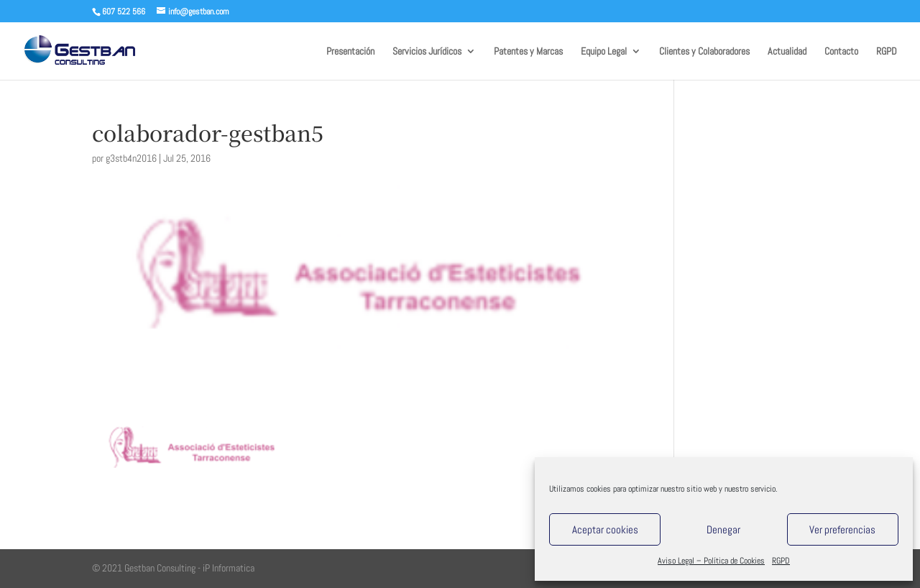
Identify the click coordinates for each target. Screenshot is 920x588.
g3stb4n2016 (131, 158)
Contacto (841, 52)
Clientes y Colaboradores (704, 52)
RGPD (781, 561)
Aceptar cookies (605, 529)
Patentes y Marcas (528, 52)
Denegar (723, 529)
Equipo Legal (604, 52)
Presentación (350, 52)
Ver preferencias (842, 529)
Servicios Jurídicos (427, 52)
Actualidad (787, 52)
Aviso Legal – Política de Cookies (711, 561)
